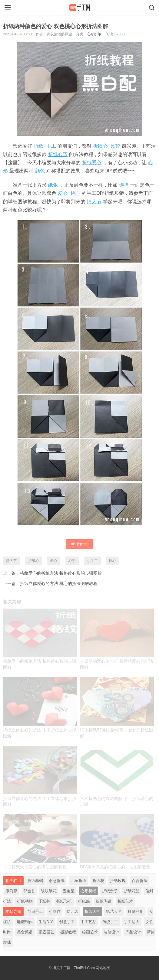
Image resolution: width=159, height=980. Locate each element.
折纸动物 (25, 901)
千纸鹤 (44, 901)
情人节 (94, 202)
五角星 (69, 891)
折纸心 (100, 146)
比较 (115, 146)
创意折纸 (57, 881)
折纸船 (84, 901)
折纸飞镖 (104, 901)
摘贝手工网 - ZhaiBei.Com (74, 968)
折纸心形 (58, 154)
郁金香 (29, 891)
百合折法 (140, 881)
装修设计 (111, 932)
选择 (124, 185)
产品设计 (133, 932)
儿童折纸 (78, 881)
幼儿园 (73, 911)
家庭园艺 (46, 932)
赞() (79, 544)
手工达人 (132, 922)
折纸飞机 (64, 901)
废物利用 (136, 911)
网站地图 (103, 968)
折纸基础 (35, 881)
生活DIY (46, 922)
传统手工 (110, 922)
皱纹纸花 (49, 891)
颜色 (40, 171)
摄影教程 (68, 932)
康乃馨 (11, 891)
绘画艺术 (90, 932)
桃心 (75, 193)
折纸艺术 (125, 901)
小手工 (92, 561)
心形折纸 (94, 34)
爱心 (63, 193)
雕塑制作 (25, 922)
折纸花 (98, 881)
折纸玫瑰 (118, 881)
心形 (72, 561)
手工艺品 (88, 922)
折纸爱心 (92, 163)
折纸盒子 (110, 891)
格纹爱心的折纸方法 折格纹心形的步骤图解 (61, 573)
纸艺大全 (114, 911)
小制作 (55, 911)
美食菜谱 (25, 932)
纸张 (53, 185)
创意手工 (67, 922)
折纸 (38, 146)
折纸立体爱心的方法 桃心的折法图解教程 (59, 583)
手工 (51, 146)
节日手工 (35, 911)
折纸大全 (92, 911)
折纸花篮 (132, 891)
